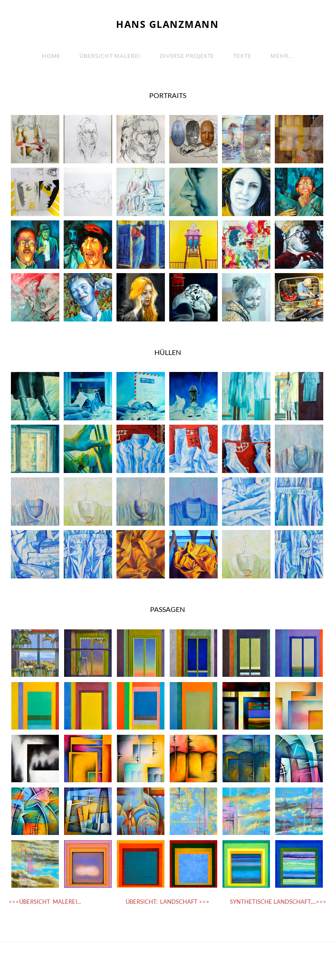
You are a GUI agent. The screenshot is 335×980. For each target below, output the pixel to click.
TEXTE (242, 56)
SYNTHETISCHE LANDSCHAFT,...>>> (278, 902)
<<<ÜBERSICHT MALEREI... (45, 902)
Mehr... (282, 56)
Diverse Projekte (187, 56)
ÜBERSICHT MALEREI (110, 56)
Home (51, 56)
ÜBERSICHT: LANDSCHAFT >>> (167, 902)
